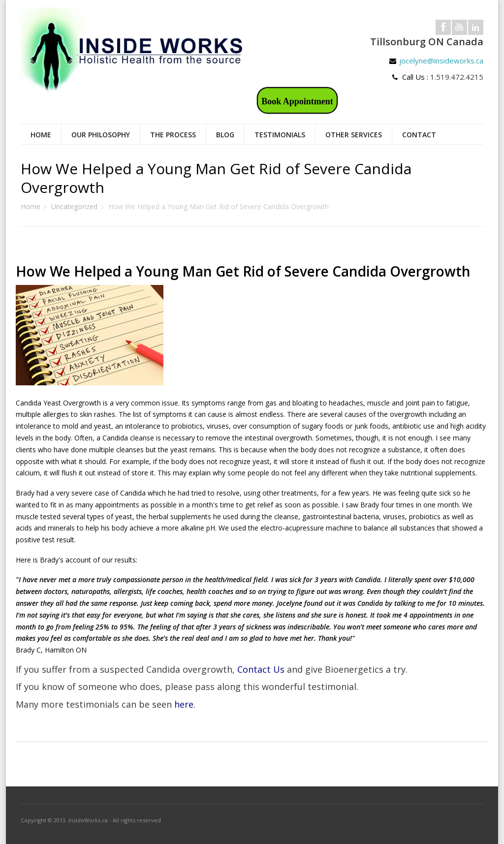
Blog (225, 135)
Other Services (354, 135)
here (184, 704)
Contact (419, 135)
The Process (173, 135)
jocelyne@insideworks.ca (441, 61)
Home (41, 135)
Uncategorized (74, 206)
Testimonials (280, 135)
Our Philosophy (101, 135)
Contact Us (261, 669)
